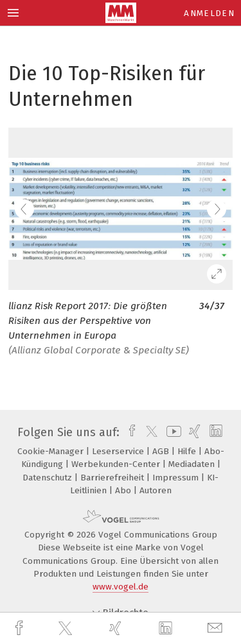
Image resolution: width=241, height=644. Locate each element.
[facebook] (21, 628)
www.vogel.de (121, 587)
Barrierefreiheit (113, 478)
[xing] (117, 628)
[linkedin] (167, 629)
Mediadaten (193, 464)
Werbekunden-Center (117, 464)
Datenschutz (49, 478)
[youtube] (172, 432)
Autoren (156, 490)
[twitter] (67, 629)
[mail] (217, 628)
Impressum (177, 478)
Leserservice (119, 451)
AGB (162, 451)
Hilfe (188, 451)
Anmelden (209, 13)
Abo (124, 490)
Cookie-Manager (52, 451)
